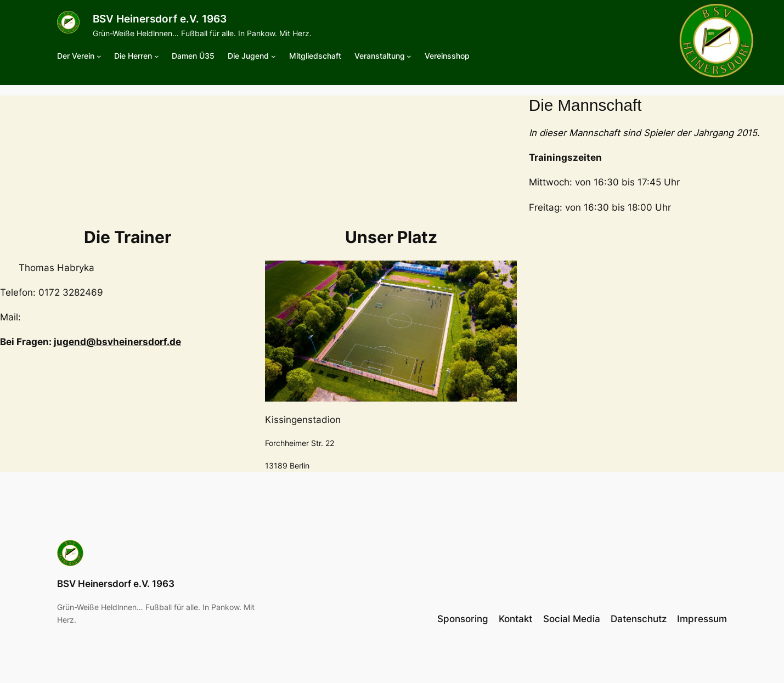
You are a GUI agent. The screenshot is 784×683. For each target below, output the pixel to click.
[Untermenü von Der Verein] (99, 56)
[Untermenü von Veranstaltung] (409, 56)
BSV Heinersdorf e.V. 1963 (160, 19)
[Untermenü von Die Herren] (157, 56)
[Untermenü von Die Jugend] (273, 56)
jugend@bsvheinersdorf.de (117, 342)
